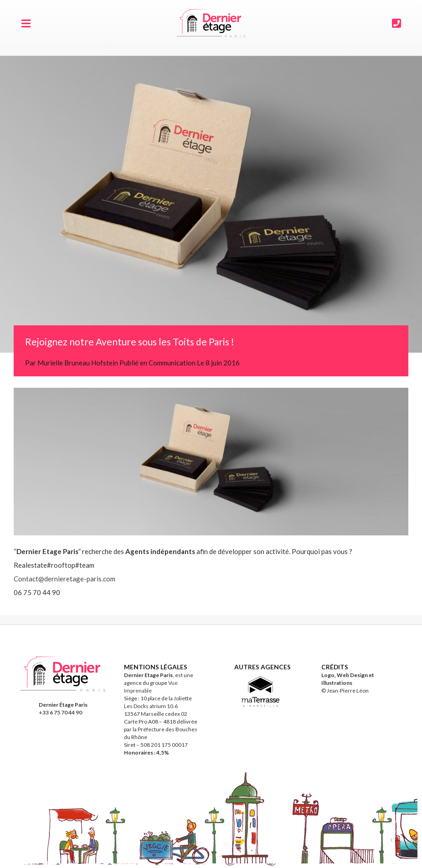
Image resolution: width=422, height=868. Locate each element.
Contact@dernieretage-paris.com (64, 579)
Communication (172, 363)
